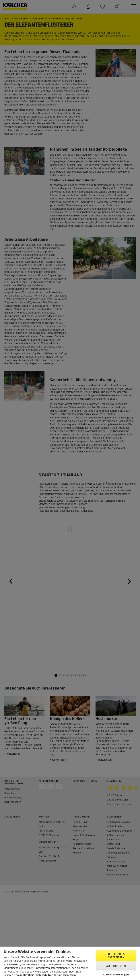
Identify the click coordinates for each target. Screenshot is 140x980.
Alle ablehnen (116, 966)
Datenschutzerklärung (49, 975)
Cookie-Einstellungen (116, 975)
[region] (70, 963)
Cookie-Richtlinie (24, 975)
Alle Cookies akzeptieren (116, 956)
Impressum (69, 975)
